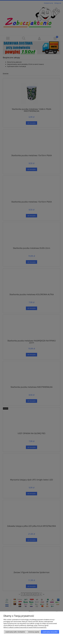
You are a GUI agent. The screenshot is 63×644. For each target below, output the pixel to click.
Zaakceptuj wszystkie (50, 632)
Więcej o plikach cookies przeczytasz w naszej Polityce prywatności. (25, 627)
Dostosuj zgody (34, 632)
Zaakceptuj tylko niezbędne (15, 632)
